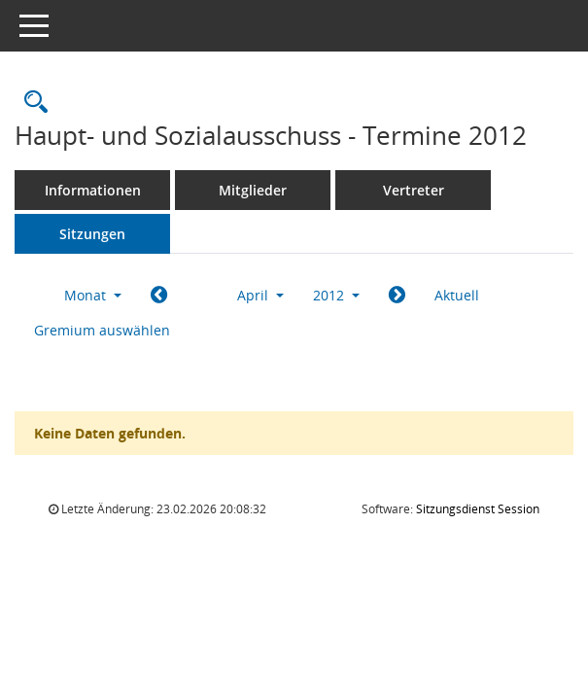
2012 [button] (336, 295)
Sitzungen (92, 234)
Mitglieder (253, 190)
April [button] (260, 295)
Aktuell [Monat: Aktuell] (457, 295)
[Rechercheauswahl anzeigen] (31, 103)
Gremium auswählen (102, 330)
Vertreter (414, 190)
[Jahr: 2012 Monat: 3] (159, 296)
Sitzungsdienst (478, 509)
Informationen (93, 190)
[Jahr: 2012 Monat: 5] (397, 296)
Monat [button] (93, 295)
